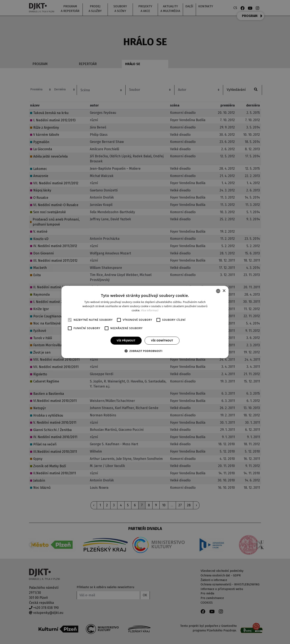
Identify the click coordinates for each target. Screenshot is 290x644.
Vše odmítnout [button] (162, 341)
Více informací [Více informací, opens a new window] (150, 310)
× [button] (224, 291)
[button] (145, 351)
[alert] (145, 322)
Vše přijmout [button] (126, 341)
